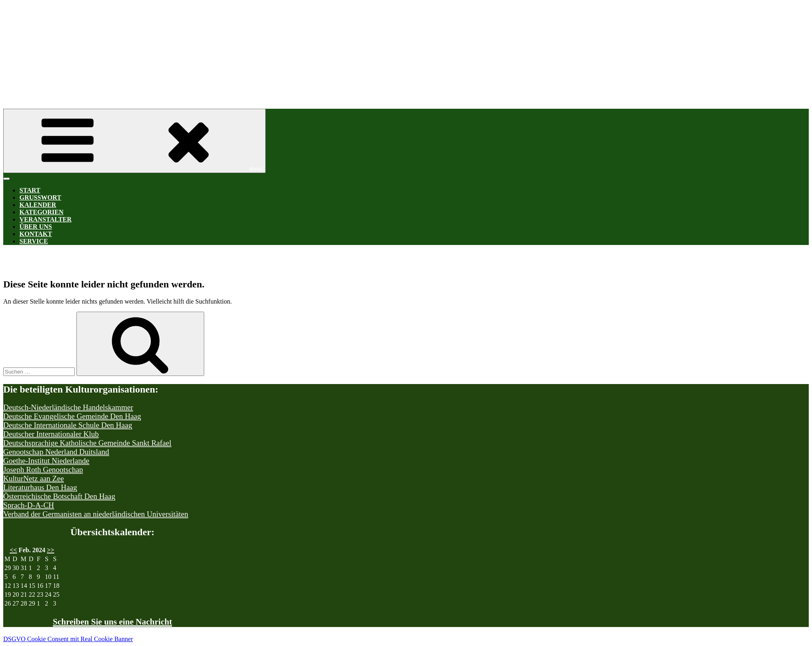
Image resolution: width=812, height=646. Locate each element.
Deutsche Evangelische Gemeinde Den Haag (72, 416)
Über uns (36, 227)
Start (30, 190)
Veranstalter (45, 219)
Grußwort (40, 197)
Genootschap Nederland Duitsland (56, 452)
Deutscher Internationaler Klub (51, 434)
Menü (134, 141)
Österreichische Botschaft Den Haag (59, 496)
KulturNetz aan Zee (34, 478)
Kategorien (41, 212)
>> (51, 550)
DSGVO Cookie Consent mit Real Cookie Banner (68, 639)
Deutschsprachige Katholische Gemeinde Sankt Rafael (87, 443)
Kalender (38, 205)
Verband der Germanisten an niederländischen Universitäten (96, 514)
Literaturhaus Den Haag (40, 487)
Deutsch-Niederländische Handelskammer (68, 407)
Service (34, 241)
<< (13, 550)
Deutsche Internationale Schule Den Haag (68, 425)
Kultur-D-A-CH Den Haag (246, 47)
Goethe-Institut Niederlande (46, 461)
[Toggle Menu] (6, 179)
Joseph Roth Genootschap (43, 470)
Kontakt (36, 234)
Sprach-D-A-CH (29, 505)
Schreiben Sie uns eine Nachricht (113, 622)
